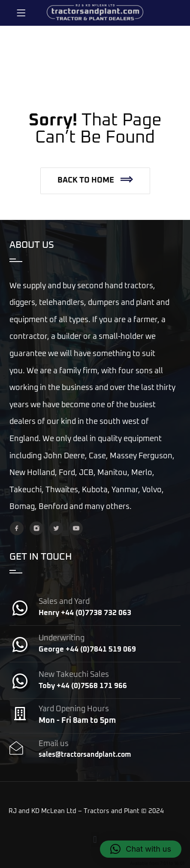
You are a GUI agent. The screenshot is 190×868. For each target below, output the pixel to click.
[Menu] (21, 13)
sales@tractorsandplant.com (85, 755)
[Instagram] (36, 528)
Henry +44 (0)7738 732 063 (85, 613)
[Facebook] (17, 528)
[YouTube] (76, 528)
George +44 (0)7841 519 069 (87, 650)
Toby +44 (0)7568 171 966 (83, 686)
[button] (95, 181)
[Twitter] (56, 528)
